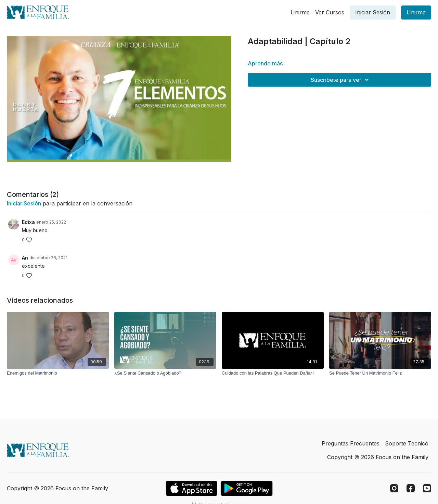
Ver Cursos (330, 12)
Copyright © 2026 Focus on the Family (378, 457)
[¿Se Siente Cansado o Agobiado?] (165, 373)
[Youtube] (427, 488)
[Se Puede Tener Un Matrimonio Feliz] (380, 373)
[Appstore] (191, 488)
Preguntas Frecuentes (351, 443)
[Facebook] (411, 488)
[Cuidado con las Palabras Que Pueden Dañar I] (273, 373)
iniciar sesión (24, 203)
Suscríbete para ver (341, 80)
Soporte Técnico (407, 443)
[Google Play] (247, 488)
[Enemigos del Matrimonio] (58, 373)
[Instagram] (394, 488)
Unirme (300, 12)
